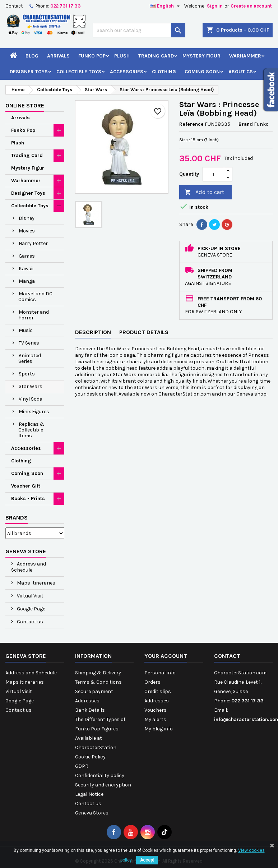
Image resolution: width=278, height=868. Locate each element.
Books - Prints (28, 498)
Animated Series (30, 358)
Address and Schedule (29, 567)
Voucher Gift (26, 486)
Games (27, 256)
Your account (166, 656)
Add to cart (204, 192)
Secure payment (94, 691)
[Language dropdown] (166, 6)
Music (26, 330)
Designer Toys (29, 72)
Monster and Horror (34, 315)
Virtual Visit (30, 596)
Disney (27, 218)
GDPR (82, 766)
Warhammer (245, 56)
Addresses (87, 701)
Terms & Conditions (98, 682)
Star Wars (31, 386)
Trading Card (156, 56)
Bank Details (90, 710)
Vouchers (156, 710)
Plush (122, 56)
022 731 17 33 (66, 6)
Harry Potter (33, 243)
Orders (152, 682)
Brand (246, 124)
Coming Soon (202, 72)
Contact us (29, 622)
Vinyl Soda (31, 399)
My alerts (155, 719)
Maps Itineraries (36, 583)
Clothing (164, 72)
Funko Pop (92, 56)
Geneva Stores (92, 813)
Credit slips (158, 691)
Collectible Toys (79, 72)
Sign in (215, 6)
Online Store (25, 105)
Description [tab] (93, 332)
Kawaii (26, 269)
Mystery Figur (201, 56)
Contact (14, 6)
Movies (27, 231)
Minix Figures (34, 412)
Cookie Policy (90, 757)
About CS (241, 72)
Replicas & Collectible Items (31, 430)
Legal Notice (89, 794)
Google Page (31, 609)
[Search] (139, 30)
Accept (147, 860)
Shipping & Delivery (98, 673)
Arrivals (58, 56)
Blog (32, 56)
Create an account (251, 6)
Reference (191, 124)
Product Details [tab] (144, 332)
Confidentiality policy (100, 775)
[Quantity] (213, 174)
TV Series (29, 343)
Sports (27, 374)
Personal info (160, 673)
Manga (27, 281)
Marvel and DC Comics (35, 297)
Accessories (127, 72)
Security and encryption (103, 785)
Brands (17, 518)
